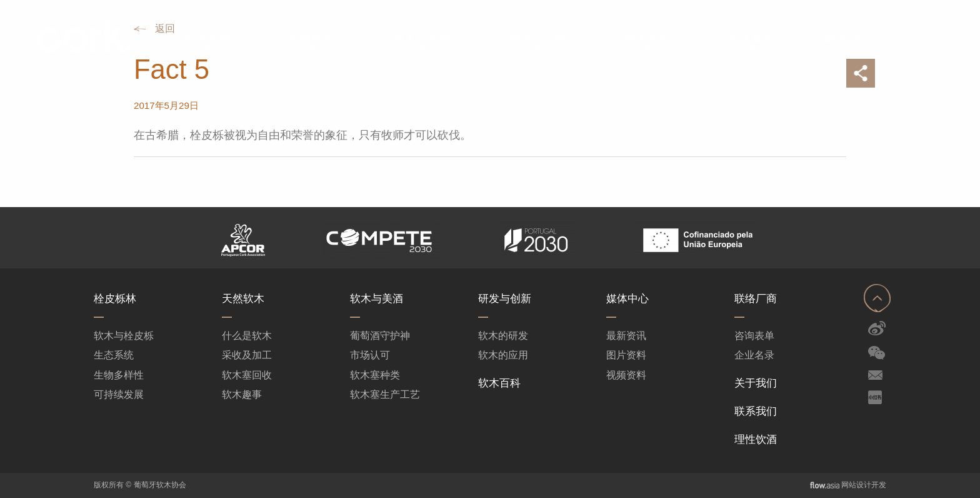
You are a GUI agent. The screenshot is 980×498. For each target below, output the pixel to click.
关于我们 (756, 383)
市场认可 (370, 355)
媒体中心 (627, 299)
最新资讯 (626, 336)
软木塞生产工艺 (385, 394)
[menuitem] (207, 38)
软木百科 (499, 383)
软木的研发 (503, 336)
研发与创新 (505, 299)
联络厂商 (756, 299)
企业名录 (754, 355)
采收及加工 (247, 355)
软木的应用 (503, 355)
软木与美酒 (377, 299)
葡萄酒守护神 (380, 336)
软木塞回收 (247, 375)
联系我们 (756, 411)
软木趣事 (242, 394)
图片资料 (626, 355)
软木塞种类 (375, 375)
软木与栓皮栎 (124, 336)
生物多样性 (119, 375)
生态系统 (114, 355)
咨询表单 (754, 336)
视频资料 (626, 375)
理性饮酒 (756, 440)
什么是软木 (247, 336)
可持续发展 (119, 394)
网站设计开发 (864, 485)
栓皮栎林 (115, 299)
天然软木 (243, 299)
